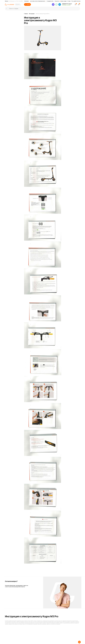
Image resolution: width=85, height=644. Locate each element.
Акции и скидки (64, 1)
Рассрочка (57, 1)
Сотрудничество (50, 1)
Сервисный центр (42, 1)
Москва (14, 1)
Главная (26, 14)
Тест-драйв (74, 1)
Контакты (78, 1)
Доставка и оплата (34, 1)
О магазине (26, 1)
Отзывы (69, 1)
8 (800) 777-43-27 (67, 4)
